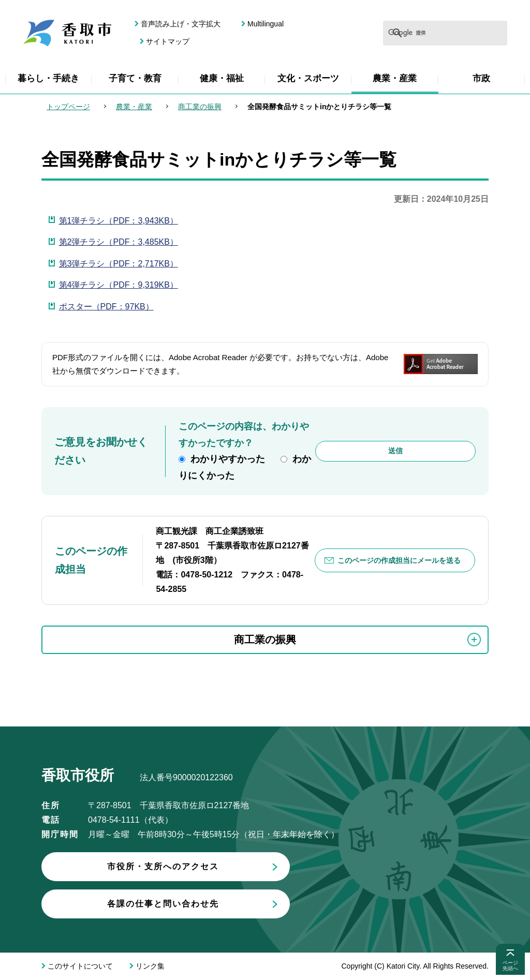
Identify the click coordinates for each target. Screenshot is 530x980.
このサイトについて (80, 966)
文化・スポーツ (308, 78)
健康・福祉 (222, 78)
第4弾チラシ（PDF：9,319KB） (119, 285)
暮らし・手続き (48, 78)
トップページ (68, 107)
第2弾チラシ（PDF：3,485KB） (119, 242)
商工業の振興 (200, 107)
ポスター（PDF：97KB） (106, 307)
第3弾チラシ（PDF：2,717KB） (119, 264)
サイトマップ (168, 41)
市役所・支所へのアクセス (163, 866)
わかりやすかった (228, 459)
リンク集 (150, 966)
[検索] (414, 33)
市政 (481, 78)
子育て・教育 (135, 78)
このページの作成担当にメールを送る (399, 560)
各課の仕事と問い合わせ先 (163, 904)
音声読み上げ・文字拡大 (181, 24)
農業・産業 (395, 78)
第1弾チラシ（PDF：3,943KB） (119, 221)
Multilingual (266, 24)
